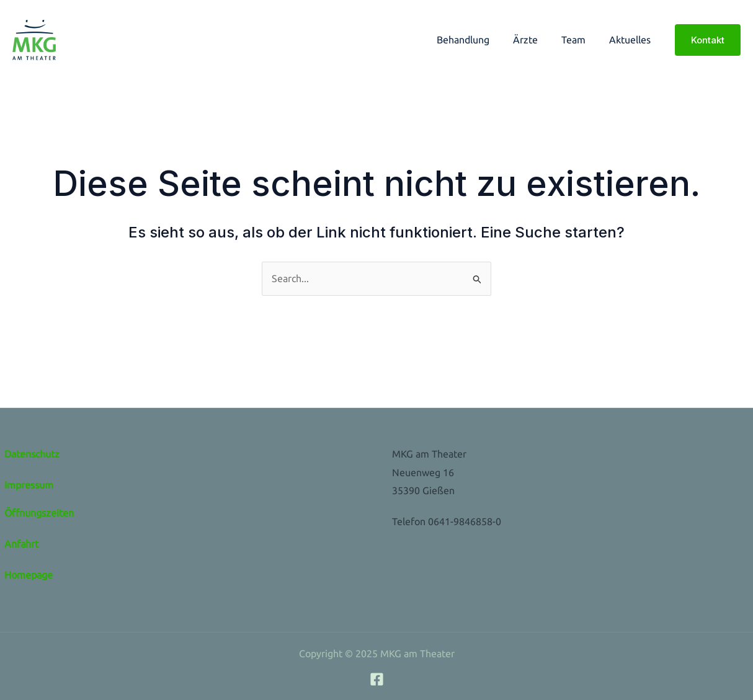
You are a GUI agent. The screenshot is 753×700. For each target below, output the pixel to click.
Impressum (29, 485)
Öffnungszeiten (39, 513)
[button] (708, 40)
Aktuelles (632, 40)
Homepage (29, 575)
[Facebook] (377, 679)
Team (579, 40)
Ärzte (535, 40)
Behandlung (476, 40)
